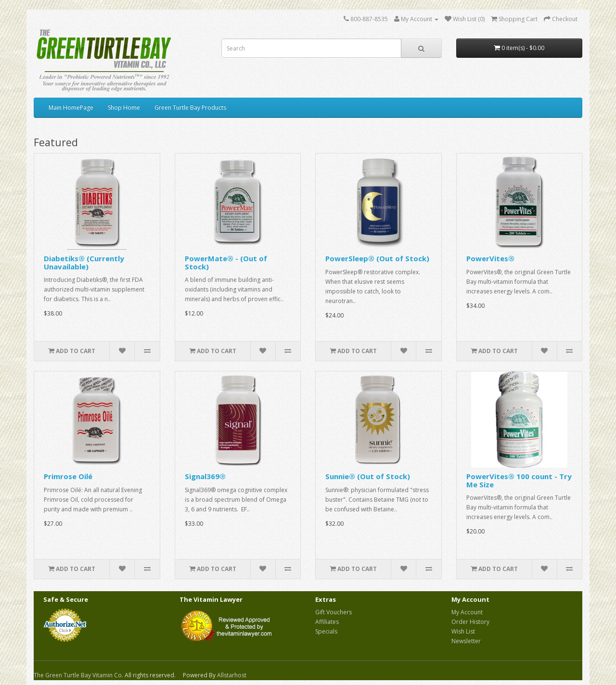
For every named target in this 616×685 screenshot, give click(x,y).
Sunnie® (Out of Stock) (368, 476)
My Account (467, 612)
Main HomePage (71, 108)
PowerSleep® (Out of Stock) (377, 258)
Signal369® (205, 476)
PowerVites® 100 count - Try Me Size (519, 480)
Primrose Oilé (68, 476)
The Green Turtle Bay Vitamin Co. (78, 675)
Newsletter (466, 641)
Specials (326, 631)
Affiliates (327, 622)
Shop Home (124, 108)
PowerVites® (490, 258)
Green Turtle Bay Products (190, 108)
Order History (470, 622)
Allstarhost (232, 675)
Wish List (463, 631)
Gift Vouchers (334, 612)
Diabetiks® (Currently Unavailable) (84, 262)
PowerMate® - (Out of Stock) (226, 262)
